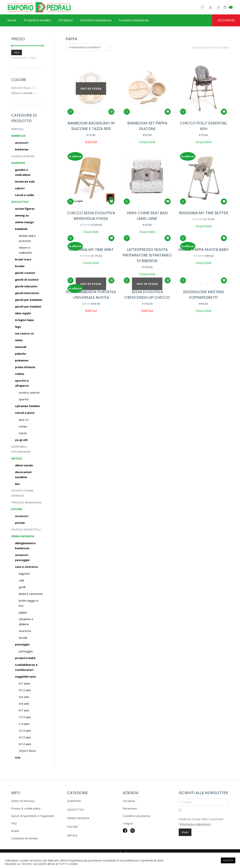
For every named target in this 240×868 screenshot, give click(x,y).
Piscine (20, 523)
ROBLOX (20, 374)
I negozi (128, 823)
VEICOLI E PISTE (25, 413)
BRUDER (20, 266)
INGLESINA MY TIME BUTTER (203, 213)
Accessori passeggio (22, 557)
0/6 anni (24, 704)
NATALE (17, 458)
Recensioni (130, 808)
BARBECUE (18, 136)
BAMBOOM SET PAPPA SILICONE (147, 126)
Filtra (17, 52)
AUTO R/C (24, 420)
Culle (22, 580)
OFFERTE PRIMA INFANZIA (22, 493)
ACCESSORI (22, 143)
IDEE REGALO (23, 313)
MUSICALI (21, 347)
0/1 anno (24, 683)
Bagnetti (24, 574)
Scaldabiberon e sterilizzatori (26, 667)
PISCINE (17, 509)
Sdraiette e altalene (26, 622)
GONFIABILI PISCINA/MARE (21, 449)
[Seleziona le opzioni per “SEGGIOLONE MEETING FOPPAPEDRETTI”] (224, 280)
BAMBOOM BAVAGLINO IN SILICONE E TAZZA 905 (91, 126)
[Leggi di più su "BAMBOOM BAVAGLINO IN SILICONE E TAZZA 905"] (111, 112)
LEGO (18, 327)
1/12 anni (25, 717)
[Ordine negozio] (88, 47)
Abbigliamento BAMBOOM (25, 546)
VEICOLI (23, 433)
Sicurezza (25, 631)
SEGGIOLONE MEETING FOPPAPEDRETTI (204, 295)
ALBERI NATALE (24, 465)
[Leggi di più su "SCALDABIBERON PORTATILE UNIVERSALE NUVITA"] (111, 280)
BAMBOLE (21, 229)
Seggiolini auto (25, 676)
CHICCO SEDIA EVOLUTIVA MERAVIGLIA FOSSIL (91, 216)
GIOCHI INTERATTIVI (27, 293)
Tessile (23, 638)
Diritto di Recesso (23, 801)
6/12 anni (25, 744)
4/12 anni (25, 737)
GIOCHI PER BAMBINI (28, 306)
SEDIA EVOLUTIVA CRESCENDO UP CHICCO (147, 295)
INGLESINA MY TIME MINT (91, 250)
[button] (70, 112)
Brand (15, 831)
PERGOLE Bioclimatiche (26, 502)
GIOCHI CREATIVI (25, 273)
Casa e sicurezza (26, 567)
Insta (133, 833)
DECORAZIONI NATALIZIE (23, 475)
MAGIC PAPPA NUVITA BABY (204, 250)
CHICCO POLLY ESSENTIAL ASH (203, 126)
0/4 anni (24, 697)
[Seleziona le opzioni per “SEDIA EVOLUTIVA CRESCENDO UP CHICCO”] (168, 280)
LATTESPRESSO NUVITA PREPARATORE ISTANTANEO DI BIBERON (147, 255)
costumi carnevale (23, 156)
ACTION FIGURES (25, 209)
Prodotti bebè (25, 658)
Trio (18, 757)
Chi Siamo (129, 801)
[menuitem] (12, 20)
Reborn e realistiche (25, 250)
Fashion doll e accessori (27, 238)
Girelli (22, 587)
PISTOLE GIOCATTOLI (26, 529)
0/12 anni (25, 690)
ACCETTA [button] (228, 860)
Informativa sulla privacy (195, 824)
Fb (125, 833)
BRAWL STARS (23, 259)
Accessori (22, 516)
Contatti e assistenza (136, 816)
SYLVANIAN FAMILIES (27, 406)
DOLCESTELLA (21, 88)
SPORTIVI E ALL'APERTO (22, 383)
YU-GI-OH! (21, 440)
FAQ (14, 823)
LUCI (17, 484)
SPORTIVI (24, 399)
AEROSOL (18, 129)
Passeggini (26, 651)
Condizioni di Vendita (24, 838)
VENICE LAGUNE (22, 93)
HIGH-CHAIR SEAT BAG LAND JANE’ (147, 216)
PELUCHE (20, 354)
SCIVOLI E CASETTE (29, 392)
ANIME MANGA (24, 222)
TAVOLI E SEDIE (24, 195)
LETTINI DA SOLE (25, 181)
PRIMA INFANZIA (25, 367)
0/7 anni (24, 710)
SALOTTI (20, 188)
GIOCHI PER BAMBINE (28, 300)
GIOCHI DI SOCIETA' (27, 279)
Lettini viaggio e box (28, 603)
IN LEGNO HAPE (24, 320)
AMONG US (22, 215)
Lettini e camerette (31, 594)
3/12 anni (25, 731)
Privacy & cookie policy (26, 808)
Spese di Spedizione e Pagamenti (33, 816)
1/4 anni (24, 724)
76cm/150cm (27, 751)
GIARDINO (18, 163)
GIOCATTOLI (20, 202)
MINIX (19, 340)
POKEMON (22, 360)
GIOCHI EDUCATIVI (26, 286)
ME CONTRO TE (24, 333)
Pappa (23, 612)
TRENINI (23, 426)
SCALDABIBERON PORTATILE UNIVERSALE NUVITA (91, 295)
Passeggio (22, 644)
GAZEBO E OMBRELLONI (23, 172)
